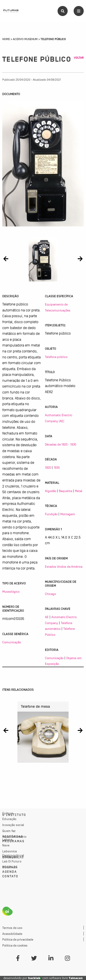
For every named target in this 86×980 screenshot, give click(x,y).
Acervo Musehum (25, 39)
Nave (6, 845)
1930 (57, 468)
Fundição (51, 514)
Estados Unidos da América (64, 567)
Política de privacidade (18, 939)
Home (6, 39)
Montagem (68, 514)
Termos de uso (12, 928)
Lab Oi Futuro (12, 861)
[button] (6, 259)
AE (47, 617)
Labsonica (10, 851)
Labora (7, 840)
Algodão (51, 491)
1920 (48, 468)
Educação (9, 819)
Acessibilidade (12, 934)
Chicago (50, 594)
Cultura (8, 813)
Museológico (11, 592)
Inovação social (13, 825)
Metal (79, 491)
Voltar (79, 58)
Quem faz (9, 831)
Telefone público (56, 357)
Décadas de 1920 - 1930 (61, 444)
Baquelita (65, 491)
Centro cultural (13, 855)
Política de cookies (15, 945)
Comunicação (12, 642)
